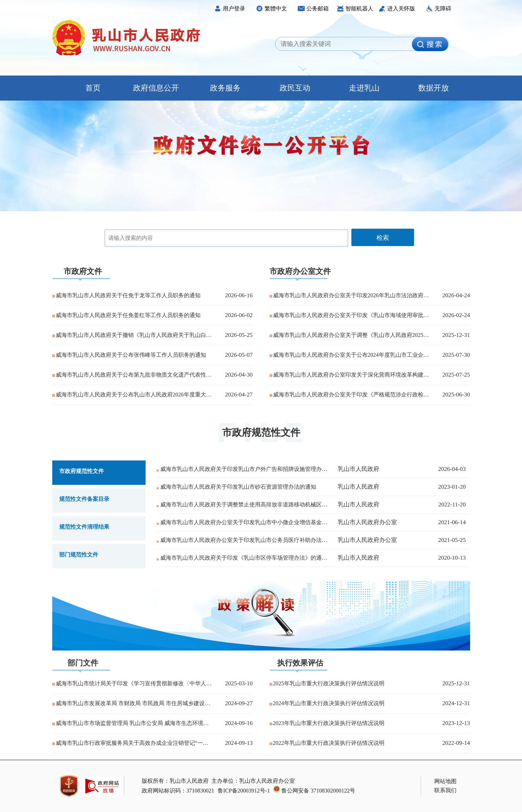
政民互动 (295, 88)
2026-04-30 (239, 375)
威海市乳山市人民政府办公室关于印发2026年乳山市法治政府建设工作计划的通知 (351, 295)
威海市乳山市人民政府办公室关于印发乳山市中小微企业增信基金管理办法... (254, 522)
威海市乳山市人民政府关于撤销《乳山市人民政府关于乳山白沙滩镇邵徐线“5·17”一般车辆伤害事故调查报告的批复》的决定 (134, 335)
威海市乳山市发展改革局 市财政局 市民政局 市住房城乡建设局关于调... (134, 703)
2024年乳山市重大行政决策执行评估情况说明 (329, 703)
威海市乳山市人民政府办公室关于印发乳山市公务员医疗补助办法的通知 (249, 540)
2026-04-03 (452, 469)
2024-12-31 (456, 703)
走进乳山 (364, 88)
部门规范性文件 (79, 555)
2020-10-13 (452, 558)
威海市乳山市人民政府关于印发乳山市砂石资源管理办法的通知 (238, 487)
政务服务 (225, 88)
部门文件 (83, 663)
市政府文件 (83, 271)
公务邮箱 (313, 9)
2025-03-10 (239, 683)
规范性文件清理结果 (84, 527)
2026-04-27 (239, 395)
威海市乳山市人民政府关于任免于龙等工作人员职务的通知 (128, 295)
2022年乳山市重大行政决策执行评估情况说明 (329, 743)
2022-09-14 (456, 743)
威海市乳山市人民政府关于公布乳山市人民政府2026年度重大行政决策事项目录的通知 (134, 395)
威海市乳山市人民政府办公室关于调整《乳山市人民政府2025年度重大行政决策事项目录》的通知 (351, 335)
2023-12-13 (456, 723)
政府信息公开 (156, 88)
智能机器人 (355, 9)
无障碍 (439, 9)
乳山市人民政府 (359, 469)
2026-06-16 (239, 295)
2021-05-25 (452, 540)
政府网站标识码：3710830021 (178, 791)
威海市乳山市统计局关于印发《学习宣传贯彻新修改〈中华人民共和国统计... (134, 683)
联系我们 (445, 790)
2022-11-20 (452, 504)
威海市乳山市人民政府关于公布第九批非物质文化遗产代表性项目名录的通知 (134, 375)
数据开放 (434, 88)
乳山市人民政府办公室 (367, 522)
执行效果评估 (300, 663)
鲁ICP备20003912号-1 (244, 791)
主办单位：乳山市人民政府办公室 (253, 781)
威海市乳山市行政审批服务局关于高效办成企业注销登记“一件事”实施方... (134, 743)
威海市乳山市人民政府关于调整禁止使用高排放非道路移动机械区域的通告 (252, 504)
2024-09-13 (239, 743)
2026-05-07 (239, 355)
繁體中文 (271, 9)
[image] (430, 44)
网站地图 (445, 781)
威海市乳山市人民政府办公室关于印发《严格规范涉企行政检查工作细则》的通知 (351, 395)
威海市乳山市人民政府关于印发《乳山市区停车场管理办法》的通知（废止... (254, 558)
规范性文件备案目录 (84, 499)
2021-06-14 (452, 522)
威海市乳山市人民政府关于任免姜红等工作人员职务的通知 (128, 315)
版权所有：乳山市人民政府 (175, 781)
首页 (87, 88)
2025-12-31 (456, 335)
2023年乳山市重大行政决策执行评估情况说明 (329, 723)
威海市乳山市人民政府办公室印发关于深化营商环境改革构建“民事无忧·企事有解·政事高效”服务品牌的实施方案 (351, 375)
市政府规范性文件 (261, 432)
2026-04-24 (456, 295)
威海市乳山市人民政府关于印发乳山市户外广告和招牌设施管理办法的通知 (252, 469)
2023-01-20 (452, 487)
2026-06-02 (239, 315)
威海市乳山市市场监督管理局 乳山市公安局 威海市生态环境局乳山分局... (134, 723)
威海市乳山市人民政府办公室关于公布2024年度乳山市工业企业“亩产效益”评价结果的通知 (351, 355)
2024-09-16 (239, 723)
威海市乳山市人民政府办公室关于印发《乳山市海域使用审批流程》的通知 (351, 315)
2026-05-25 (239, 335)
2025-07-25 (456, 375)
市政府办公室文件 (300, 271)
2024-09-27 (239, 703)
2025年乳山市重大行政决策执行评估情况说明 (329, 683)
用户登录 (230, 9)
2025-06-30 (456, 395)
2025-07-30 (456, 355)
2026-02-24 (456, 315)
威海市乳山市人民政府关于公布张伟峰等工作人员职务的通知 (131, 355)
